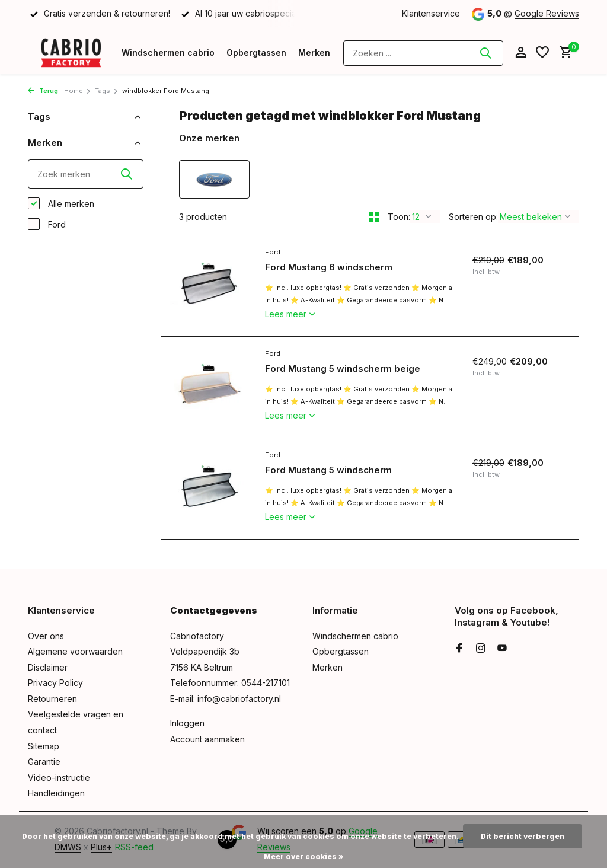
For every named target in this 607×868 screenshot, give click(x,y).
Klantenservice (431, 13)
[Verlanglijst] (542, 53)
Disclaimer (48, 667)
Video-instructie (59, 778)
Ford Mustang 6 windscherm (329, 267)
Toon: (399, 217)
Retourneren (52, 699)
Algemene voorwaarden (75, 651)
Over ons (46, 636)
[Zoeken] (423, 53)
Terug (43, 91)
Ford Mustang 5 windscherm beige (343, 368)
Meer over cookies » (303, 856)
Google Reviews (547, 13)
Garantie (44, 762)
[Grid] (374, 217)
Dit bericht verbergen (523, 836)
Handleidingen (56, 793)
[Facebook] (459, 649)
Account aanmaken (207, 739)
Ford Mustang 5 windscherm (328, 470)
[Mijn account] (521, 53)
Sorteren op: (473, 217)
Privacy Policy (55, 683)
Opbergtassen (256, 52)
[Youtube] (502, 649)
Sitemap (44, 746)
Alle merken (61, 203)
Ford (47, 224)
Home (78, 91)
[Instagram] (481, 649)
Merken (314, 52)
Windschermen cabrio (168, 52)
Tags (107, 91)
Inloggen (187, 723)
